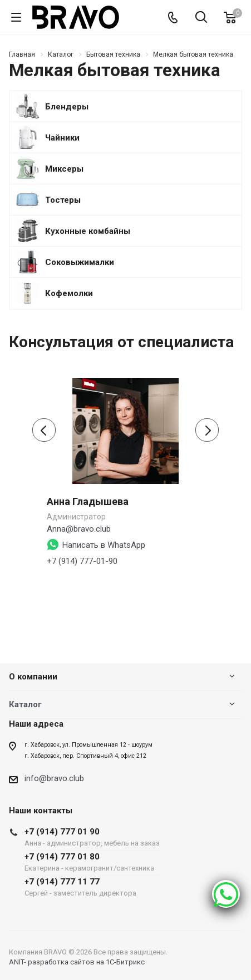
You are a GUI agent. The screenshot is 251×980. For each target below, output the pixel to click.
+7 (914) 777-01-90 (82, 561)
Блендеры (67, 107)
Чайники (62, 138)
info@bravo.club (54, 778)
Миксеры (64, 169)
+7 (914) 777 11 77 (92, 887)
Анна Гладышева (88, 501)
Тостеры (63, 200)
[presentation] (44, 430)
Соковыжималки (80, 262)
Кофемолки (69, 294)
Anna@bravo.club (79, 529)
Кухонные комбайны (88, 231)
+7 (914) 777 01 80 (92, 862)
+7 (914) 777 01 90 (92, 837)
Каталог (25, 704)
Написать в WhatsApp (104, 545)
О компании (33, 677)
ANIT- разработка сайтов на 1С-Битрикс (77, 962)
